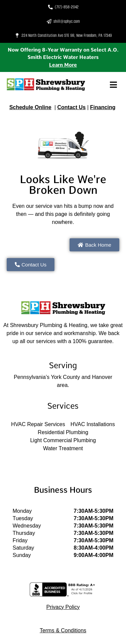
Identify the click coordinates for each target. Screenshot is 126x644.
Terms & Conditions (63, 630)
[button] (113, 85)
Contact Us (71, 107)
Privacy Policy (63, 607)
